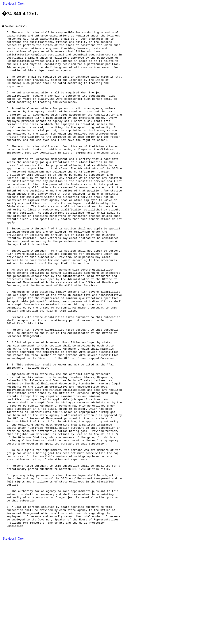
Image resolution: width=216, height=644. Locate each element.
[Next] (21, 3)
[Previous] (9, 3)
